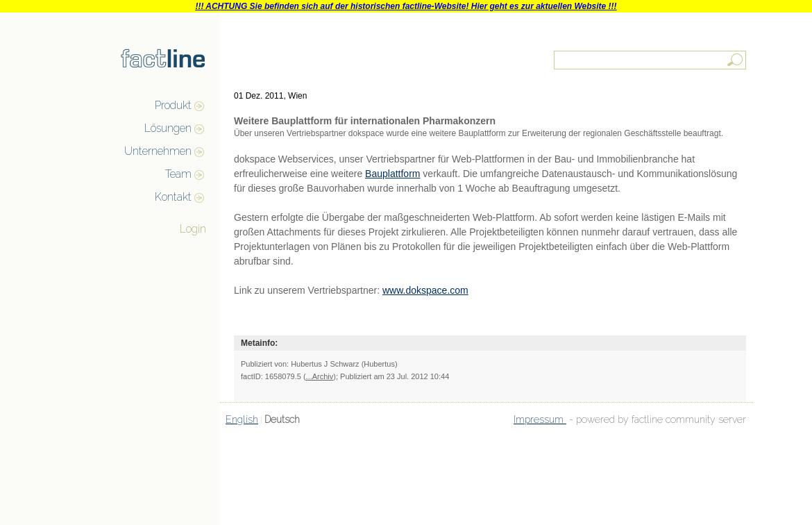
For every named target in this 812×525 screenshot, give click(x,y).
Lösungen (168, 128)
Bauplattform (392, 174)
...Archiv (320, 376)
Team (178, 174)
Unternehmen (158, 151)
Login (193, 229)
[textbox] (651, 60)
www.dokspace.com (425, 290)
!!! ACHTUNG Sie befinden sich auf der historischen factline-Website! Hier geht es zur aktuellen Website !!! (406, 6)
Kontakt (173, 197)
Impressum (540, 419)
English (242, 419)
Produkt (173, 105)
